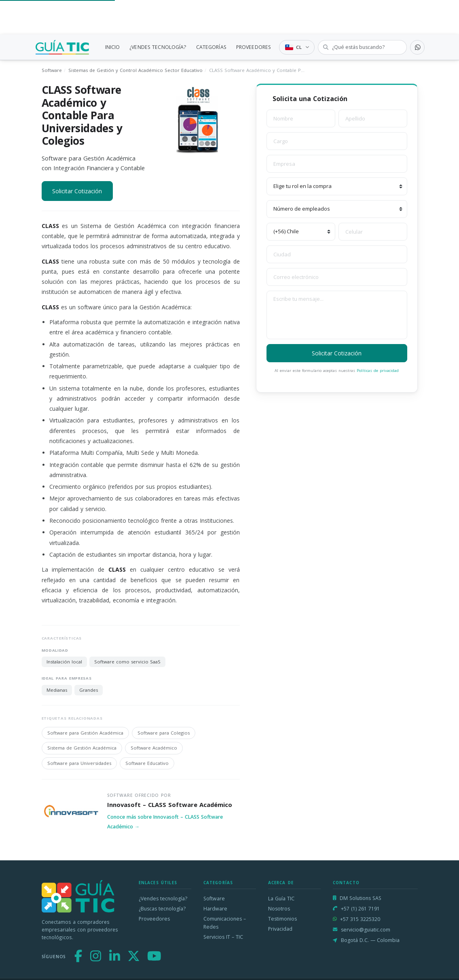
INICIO (113, 47)
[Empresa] (337, 164)
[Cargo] (337, 141)
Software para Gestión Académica (85, 733)
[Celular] (373, 232)
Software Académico (154, 748)
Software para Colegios (164, 733)
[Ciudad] (337, 254)
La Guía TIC (281, 899)
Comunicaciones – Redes (225, 923)
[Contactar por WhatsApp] (417, 47)
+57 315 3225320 (360, 919)
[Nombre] (301, 118)
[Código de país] (301, 232)
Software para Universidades (79, 763)
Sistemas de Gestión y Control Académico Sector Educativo (135, 70)
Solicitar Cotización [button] (77, 191)
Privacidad (280, 929)
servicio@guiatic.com (366, 930)
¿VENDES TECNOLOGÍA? (158, 47)
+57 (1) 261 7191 (360, 909)
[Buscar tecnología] (362, 47)
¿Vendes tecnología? (163, 899)
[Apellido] (373, 118)
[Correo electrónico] (337, 277)
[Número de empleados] (337, 209)
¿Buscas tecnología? (162, 909)
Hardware (215, 909)
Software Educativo (147, 763)
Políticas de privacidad (378, 371)
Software (52, 70)
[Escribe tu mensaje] (337, 315)
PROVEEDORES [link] (254, 47)
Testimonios (282, 919)
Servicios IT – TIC (223, 937)
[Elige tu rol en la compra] (337, 186)
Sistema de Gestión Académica (82, 748)
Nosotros (279, 909)
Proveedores (154, 919)
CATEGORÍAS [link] (211, 47)
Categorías (218, 883)
